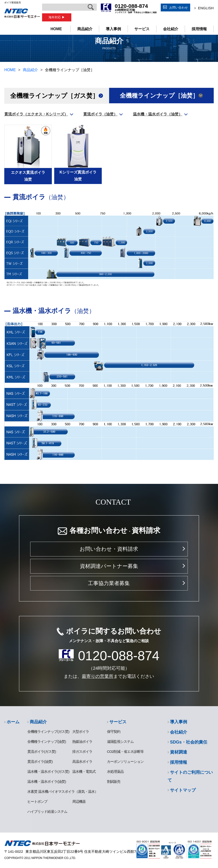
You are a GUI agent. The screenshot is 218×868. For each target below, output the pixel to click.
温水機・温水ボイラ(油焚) (47, 781)
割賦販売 (114, 781)
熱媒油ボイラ (82, 742)
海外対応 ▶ (57, 17)
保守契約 (114, 732)
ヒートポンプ (37, 801)
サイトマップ (183, 790)
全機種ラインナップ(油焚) (47, 742)
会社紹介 (171, 29)
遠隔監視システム (120, 742)
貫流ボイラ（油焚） (100, 114)
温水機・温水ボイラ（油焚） (158, 114)
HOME (56, 29)
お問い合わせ (179, 7)
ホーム (13, 722)
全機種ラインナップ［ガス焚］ (54, 96)
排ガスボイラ (82, 751)
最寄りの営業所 (98, 676)
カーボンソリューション (125, 761)
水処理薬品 (115, 771)
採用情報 (199, 29)
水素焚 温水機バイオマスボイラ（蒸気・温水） (63, 791)
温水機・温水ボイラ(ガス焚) (48, 771)
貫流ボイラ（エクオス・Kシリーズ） (36, 114)
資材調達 (179, 752)
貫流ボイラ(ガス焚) (42, 751)
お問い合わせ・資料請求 (109, 549)
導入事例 (113, 29)
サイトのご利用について (190, 776)
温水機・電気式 (84, 771)
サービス (142, 29)
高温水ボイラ (82, 761)
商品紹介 (85, 29)
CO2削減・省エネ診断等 (125, 751)
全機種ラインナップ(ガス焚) (48, 732)
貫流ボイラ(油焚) (40, 761)
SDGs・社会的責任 (189, 742)
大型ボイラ (81, 732)
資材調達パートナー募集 (109, 566)
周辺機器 (79, 801)
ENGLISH (206, 8)
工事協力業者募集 (109, 583)
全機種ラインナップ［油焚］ (159, 96)
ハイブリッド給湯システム (47, 811)
